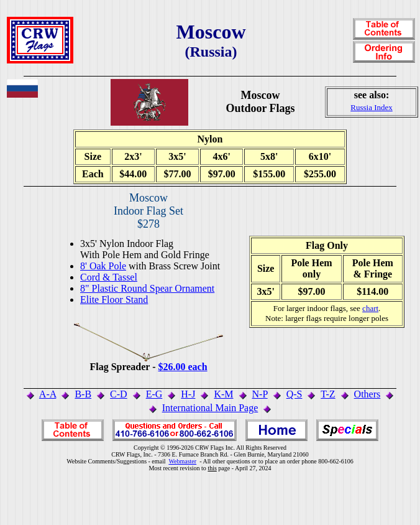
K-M (223, 394)
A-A (48, 394)
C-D (119, 394)
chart (370, 308)
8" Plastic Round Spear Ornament (147, 288)
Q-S (294, 394)
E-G (154, 394)
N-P (260, 394)
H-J (188, 394)
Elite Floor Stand (114, 300)
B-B (83, 394)
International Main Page (210, 408)
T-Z (328, 394)
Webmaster (182, 461)
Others (367, 394)
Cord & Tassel (109, 277)
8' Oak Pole (103, 266)
